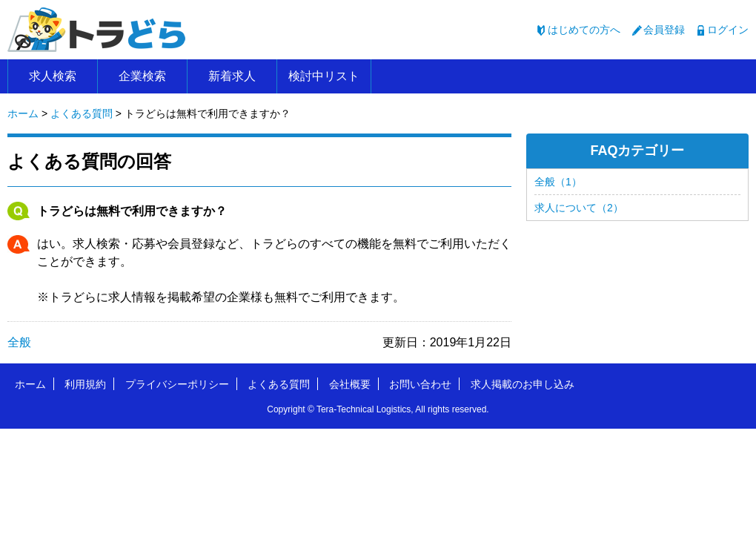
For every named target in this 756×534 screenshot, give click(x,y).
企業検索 (142, 76)
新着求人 (232, 76)
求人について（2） (579, 208)
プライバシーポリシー (177, 384)
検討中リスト (324, 76)
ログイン (728, 30)
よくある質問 (279, 384)
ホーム (30, 384)
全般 (19, 342)
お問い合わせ (420, 384)
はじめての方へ (584, 30)
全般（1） (558, 182)
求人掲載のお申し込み (523, 384)
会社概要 (350, 384)
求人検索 (53, 76)
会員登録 (664, 30)
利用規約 (85, 384)
